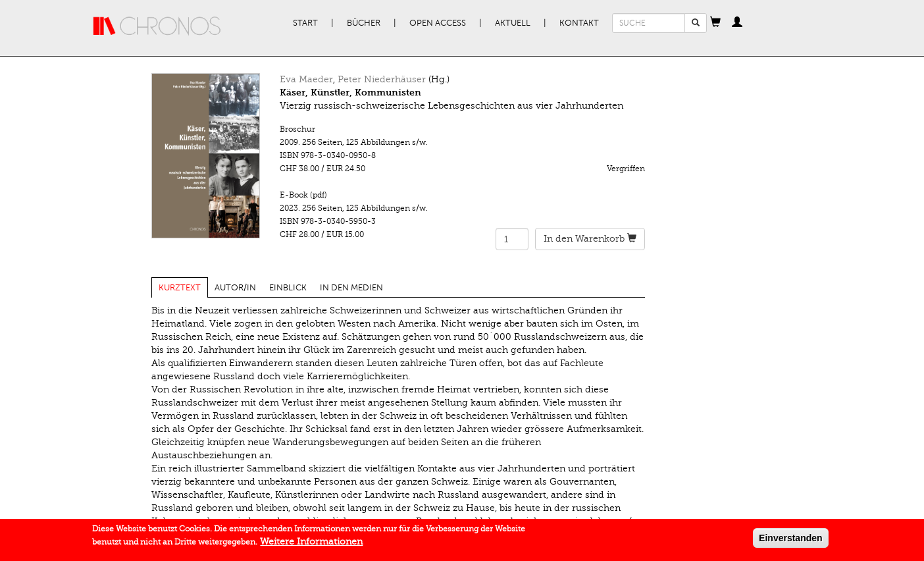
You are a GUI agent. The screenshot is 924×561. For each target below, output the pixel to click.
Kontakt (579, 23)
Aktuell (513, 23)
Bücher (364, 23)
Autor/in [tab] (235, 288)
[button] (715, 23)
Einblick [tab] (288, 288)
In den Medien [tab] (351, 288)
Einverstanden (790, 539)
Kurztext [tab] (180, 288)
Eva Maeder (306, 79)
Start (305, 23)
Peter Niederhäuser (382, 79)
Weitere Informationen (311, 543)
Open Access (438, 23)
